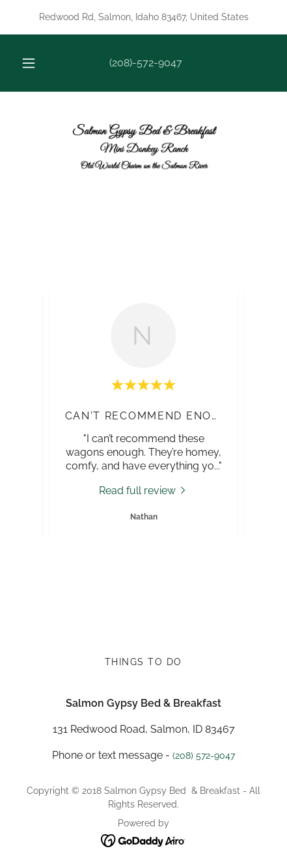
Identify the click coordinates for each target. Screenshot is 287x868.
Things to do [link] (143, 662)
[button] (29, 63)
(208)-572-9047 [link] (146, 63)
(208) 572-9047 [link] (204, 756)
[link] (144, 148)
